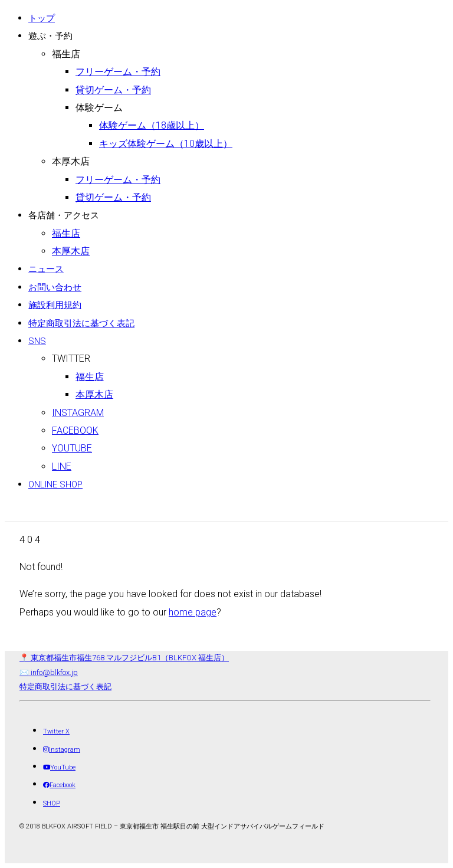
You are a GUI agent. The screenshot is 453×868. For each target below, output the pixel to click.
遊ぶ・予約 (50, 36)
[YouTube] (59, 767)
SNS (37, 341)
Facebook (75, 430)
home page (193, 612)
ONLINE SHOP (55, 484)
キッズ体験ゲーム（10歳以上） (166, 144)
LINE (62, 466)
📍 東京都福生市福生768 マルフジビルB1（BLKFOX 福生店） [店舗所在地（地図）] (124, 658)
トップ (42, 18)
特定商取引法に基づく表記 (81, 323)
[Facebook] (59, 785)
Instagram (78, 413)
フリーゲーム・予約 (118, 72)
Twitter (71, 358)
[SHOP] (52, 803)
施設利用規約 (55, 305)
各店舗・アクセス (64, 215)
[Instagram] (62, 750)
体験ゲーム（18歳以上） (152, 125)
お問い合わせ (55, 287)
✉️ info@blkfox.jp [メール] (49, 672)
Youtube (72, 448)
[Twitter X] (56, 731)
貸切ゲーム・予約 (113, 90)
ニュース (46, 269)
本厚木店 (71, 161)
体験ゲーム (99, 108)
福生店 (66, 54)
